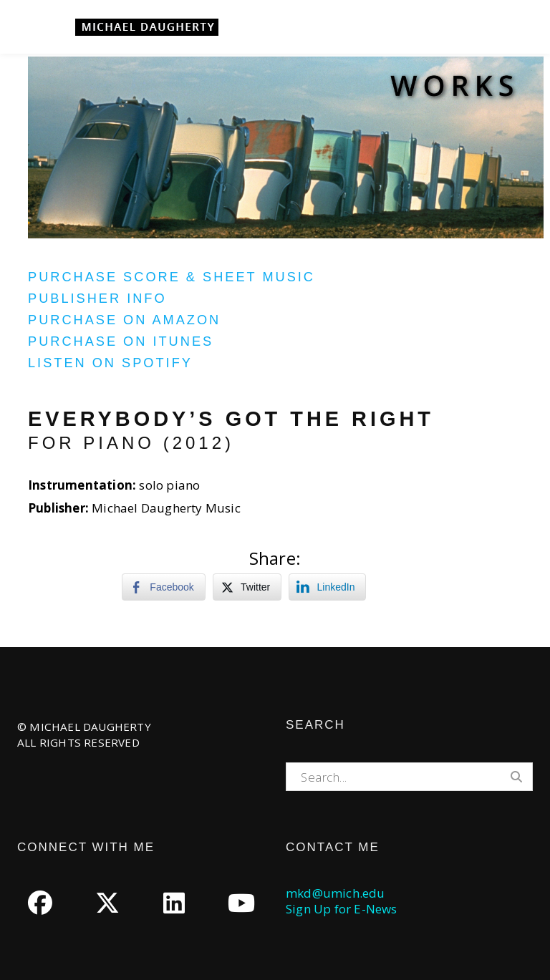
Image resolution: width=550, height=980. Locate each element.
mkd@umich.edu (336, 893)
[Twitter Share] (247, 587)
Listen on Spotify (110, 363)
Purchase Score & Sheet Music (172, 277)
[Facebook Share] (163, 587)
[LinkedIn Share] (327, 587)
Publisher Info (97, 299)
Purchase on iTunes (121, 341)
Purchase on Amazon (124, 320)
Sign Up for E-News (342, 909)
